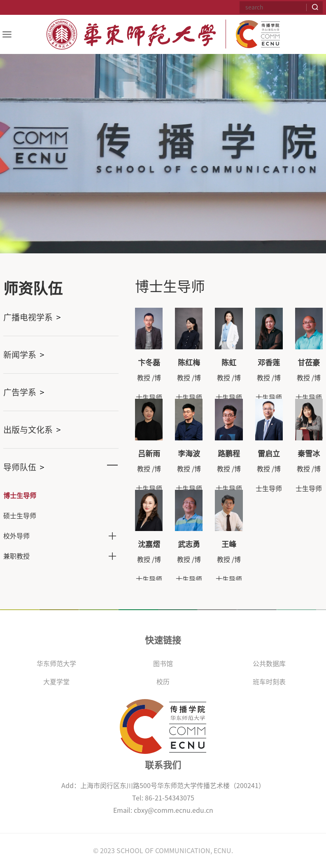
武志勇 (189, 544)
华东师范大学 (56, 664)
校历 (163, 682)
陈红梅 (189, 363)
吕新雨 (149, 454)
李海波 (189, 454)
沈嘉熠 (149, 544)
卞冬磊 (149, 363)
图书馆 (163, 664)
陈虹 (229, 363)
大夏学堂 (56, 682)
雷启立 (269, 454)
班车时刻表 (269, 682)
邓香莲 (269, 363)
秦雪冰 (309, 454)
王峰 (229, 544)
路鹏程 (229, 454)
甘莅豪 (309, 363)
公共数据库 (269, 664)
